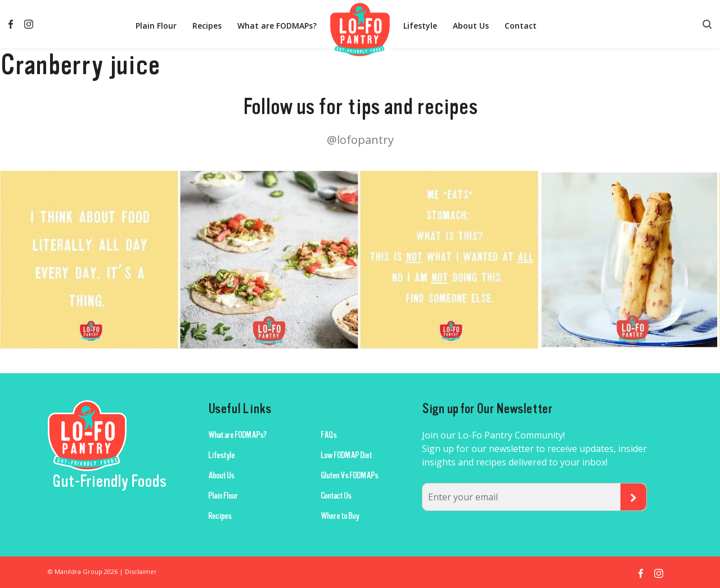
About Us (471, 26)
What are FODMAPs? (277, 26)
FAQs (328, 435)
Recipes (207, 26)
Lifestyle (420, 26)
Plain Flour (156, 26)
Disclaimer (141, 571)
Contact (521, 26)
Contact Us (336, 496)
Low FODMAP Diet (346, 455)
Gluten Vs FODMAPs (349, 476)
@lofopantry (360, 140)
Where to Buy (340, 516)
